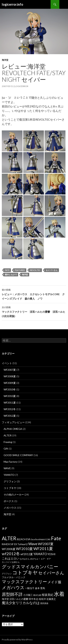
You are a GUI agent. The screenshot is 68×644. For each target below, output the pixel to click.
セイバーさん (52, 270)
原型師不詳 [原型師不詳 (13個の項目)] (12, 594)
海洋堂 (5, 60)
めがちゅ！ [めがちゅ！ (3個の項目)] (35, 559)
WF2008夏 (10, 376)
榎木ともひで (11, 274)
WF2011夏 (10, 403)
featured (20, 270)
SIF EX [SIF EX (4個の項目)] (14, 544)
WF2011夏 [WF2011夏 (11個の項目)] (43, 549)
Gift (6, 449)
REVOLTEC (35, 270)
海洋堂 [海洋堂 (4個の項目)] (5, 599)
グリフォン (10, 481)
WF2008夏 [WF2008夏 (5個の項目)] (9, 549)
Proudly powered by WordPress (17, 640)
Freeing (8, 442)
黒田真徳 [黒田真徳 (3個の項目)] (44, 603)
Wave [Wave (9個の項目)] (33, 544)
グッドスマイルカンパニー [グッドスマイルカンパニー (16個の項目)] (30, 566)
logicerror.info (13, 4)
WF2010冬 (10, 389)
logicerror (22, 86)
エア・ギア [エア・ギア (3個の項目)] (46, 559)
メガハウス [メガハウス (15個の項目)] (13, 587)
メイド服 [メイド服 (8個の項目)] (54, 582)
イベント (7, 363)
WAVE (7, 468)
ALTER (8, 435)
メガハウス (10, 508)
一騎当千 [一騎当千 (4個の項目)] (30, 588)
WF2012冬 (10, 409)
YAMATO (9, 475)
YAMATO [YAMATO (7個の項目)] (40, 554)
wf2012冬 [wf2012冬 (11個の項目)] (11, 554)
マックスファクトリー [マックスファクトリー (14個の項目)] (24, 582)
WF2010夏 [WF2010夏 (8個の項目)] (24, 549)
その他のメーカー (14, 494)
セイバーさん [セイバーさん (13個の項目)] (51, 573)
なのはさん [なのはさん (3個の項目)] (25, 559)
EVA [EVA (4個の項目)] (28, 539)
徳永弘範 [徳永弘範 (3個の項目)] (37, 595)
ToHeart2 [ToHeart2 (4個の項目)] (23, 544)
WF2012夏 (10, 416)
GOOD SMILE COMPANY (18, 455)
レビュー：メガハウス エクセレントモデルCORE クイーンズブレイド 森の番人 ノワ (34, 294)
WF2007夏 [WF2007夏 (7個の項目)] (46, 544)
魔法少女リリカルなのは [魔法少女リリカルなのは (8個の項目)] (21, 603)
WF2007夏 (10, 370)
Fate (7, 270)
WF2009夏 (10, 383)
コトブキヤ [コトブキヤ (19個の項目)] (25, 572)
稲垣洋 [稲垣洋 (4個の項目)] (42, 599)
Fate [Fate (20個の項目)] (56, 538)
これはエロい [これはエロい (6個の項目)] (11, 558)
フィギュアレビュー (13, 422)
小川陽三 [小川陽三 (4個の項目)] (28, 595)
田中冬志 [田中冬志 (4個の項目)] (34, 599)
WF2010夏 (10, 396)
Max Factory (11, 462)
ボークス (9, 501)
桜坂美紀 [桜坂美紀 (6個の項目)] (48, 595)
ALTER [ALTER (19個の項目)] (9, 538)
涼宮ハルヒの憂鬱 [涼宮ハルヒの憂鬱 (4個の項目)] (19, 599)
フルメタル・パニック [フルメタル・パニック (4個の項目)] (14, 577)
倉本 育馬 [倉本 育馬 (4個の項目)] (40, 588)
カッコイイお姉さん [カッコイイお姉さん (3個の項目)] (11, 562)
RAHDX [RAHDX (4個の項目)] (6, 544)
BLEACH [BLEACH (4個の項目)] (21, 539)
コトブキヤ (10, 488)
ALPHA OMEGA (13, 429)
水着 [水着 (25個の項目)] (59, 594)
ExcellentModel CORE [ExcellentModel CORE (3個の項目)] (41, 539)
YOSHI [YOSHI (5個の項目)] (51, 554)
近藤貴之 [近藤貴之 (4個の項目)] (51, 599)
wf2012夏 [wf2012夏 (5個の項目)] (27, 554)
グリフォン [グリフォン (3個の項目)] (7, 573)
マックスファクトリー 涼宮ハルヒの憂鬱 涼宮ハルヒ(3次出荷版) (34, 311)
